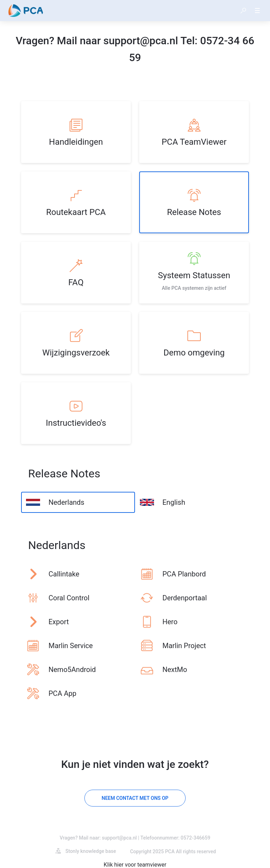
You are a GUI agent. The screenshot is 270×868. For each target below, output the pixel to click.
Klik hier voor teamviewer (135, 865)
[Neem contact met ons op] (135, 798)
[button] (243, 11)
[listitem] (76, 132)
